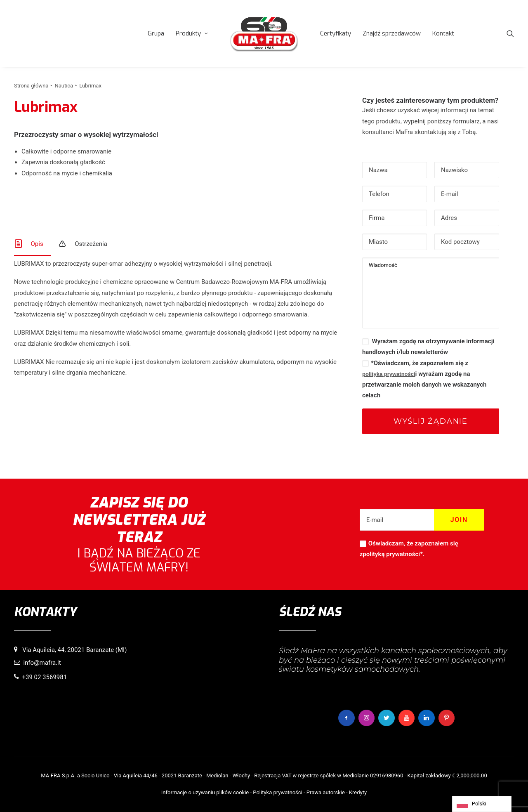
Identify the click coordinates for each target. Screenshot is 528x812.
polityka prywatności (389, 374)
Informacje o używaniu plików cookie (205, 792)
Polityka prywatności (277, 792)
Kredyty (358, 792)
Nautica (64, 86)
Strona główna (31, 86)
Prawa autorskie (326, 792)
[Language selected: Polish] (482, 804)
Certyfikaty (336, 33)
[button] (510, 33)
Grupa (156, 33)
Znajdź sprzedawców (392, 33)
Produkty (192, 33)
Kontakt (443, 33)
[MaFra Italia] (264, 33)
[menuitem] (156, 33)
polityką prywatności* (393, 555)
